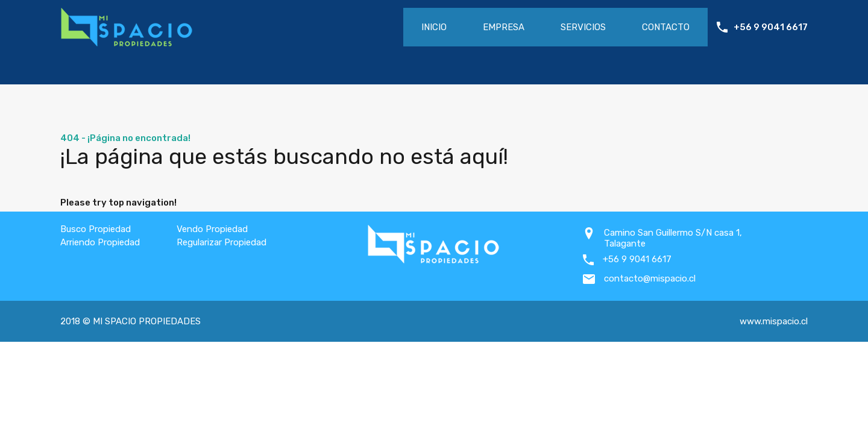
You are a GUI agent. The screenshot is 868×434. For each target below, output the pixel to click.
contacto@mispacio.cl (650, 278)
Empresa (504, 27)
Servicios (583, 27)
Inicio (434, 27)
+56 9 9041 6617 (771, 27)
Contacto (666, 27)
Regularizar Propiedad (222, 242)
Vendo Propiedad (212, 229)
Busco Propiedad (96, 229)
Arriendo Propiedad (100, 242)
